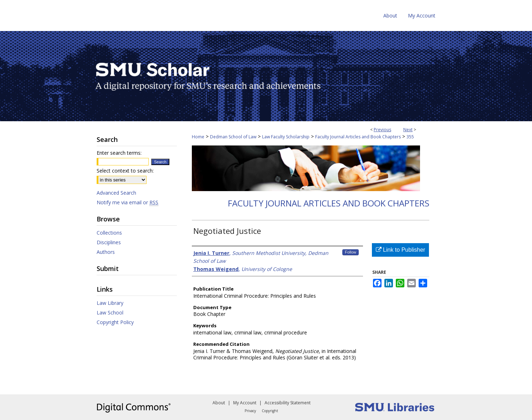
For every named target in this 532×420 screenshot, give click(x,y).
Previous (382, 130)
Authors (106, 252)
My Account (245, 403)
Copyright (270, 411)
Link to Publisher (401, 250)
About (219, 403)
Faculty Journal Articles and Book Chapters (358, 137)
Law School (110, 313)
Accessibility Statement (288, 403)
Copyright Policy (115, 322)
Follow (351, 252)
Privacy (250, 411)
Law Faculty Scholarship (286, 137)
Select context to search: (125, 171)
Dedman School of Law (233, 137)
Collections (109, 233)
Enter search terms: (119, 153)
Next (408, 130)
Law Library (110, 303)
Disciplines (109, 242)
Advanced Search (116, 193)
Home (198, 137)
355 (410, 137)
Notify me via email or (127, 202)
